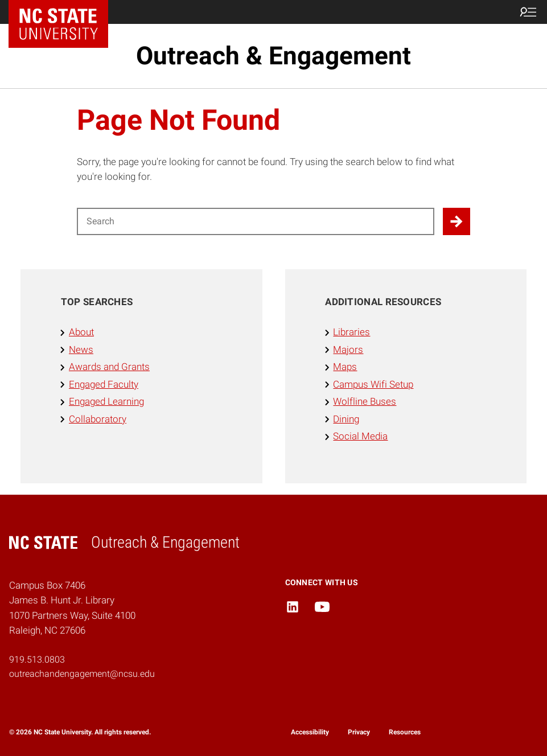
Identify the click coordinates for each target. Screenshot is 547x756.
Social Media (360, 436)
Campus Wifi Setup (373, 385)
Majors (348, 350)
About (81, 332)
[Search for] (256, 221)
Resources (405, 732)
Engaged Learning (106, 402)
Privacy (359, 732)
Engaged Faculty (104, 385)
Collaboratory (98, 419)
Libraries (351, 332)
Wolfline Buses (365, 402)
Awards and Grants (109, 367)
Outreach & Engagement (273, 56)
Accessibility (310, 732)
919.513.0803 (37, 660)
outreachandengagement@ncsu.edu (82, 674)
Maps (345, 367)
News (81, 350)
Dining (346, 419)
